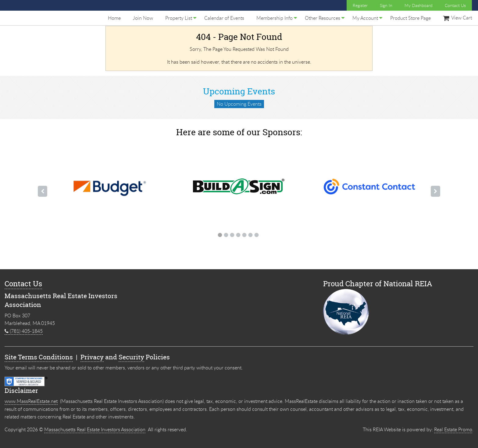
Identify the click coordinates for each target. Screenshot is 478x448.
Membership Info (275, 18)
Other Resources (323, 18)
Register (360, 5)
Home (114, 18)
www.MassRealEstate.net (31, 401)
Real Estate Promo (453, 429)
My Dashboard (419, 5)
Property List (179, 18)
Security (131, 357)
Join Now (143, 18)
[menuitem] (114, 18)
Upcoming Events (239, 91)
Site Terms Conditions (39, 357)
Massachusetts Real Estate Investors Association (95, 429)
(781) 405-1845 (24, 331)
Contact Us (455, 5)
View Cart (457, 18)
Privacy (92, 357)
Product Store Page (410, 18)
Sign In (386, 5)
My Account (365, 18)
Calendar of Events (224, 18)
